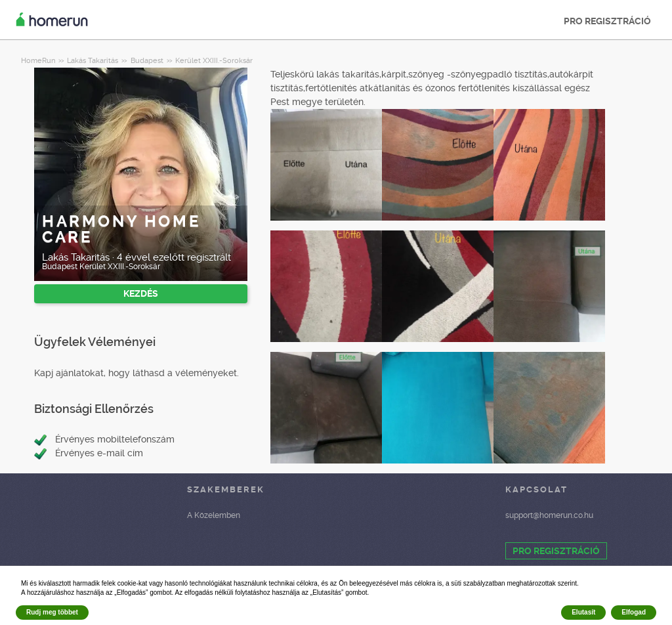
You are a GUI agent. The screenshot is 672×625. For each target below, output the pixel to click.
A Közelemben (214, 515)
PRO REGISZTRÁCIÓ (607, 21)
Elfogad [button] (634, 612)
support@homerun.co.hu (549, 515)
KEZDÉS (141, 293)
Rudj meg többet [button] (52, 612)
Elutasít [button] (583, 612)
